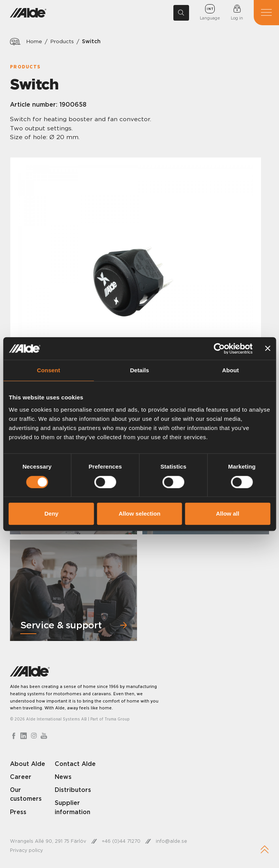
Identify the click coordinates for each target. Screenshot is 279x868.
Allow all (228, 513)
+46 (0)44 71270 (122, 841)
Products (62, 41)
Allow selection (139, 513)
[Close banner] (268, 349)
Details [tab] (140, 371)
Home (34, 41)
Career (21, 777)
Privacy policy (26, 851)
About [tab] (230, 371)
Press (18, 812)
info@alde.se (172, 841)
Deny (51, 513)
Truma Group (117, 719)
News (63, 777)
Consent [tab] (48, 371)
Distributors (73, 790)
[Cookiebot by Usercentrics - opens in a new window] (219, 349)
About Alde (28, 764)
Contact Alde (75, 764)
